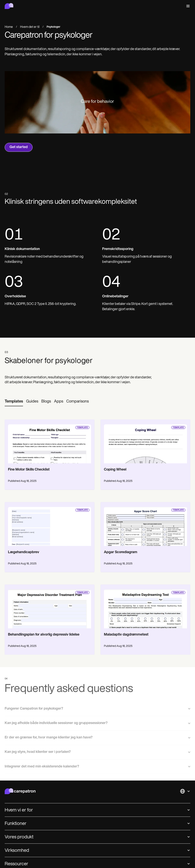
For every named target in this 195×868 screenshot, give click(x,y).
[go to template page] (50, 442)
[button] (187, 6)
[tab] (14, 402)
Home (9, 27)
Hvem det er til (30, 27)
